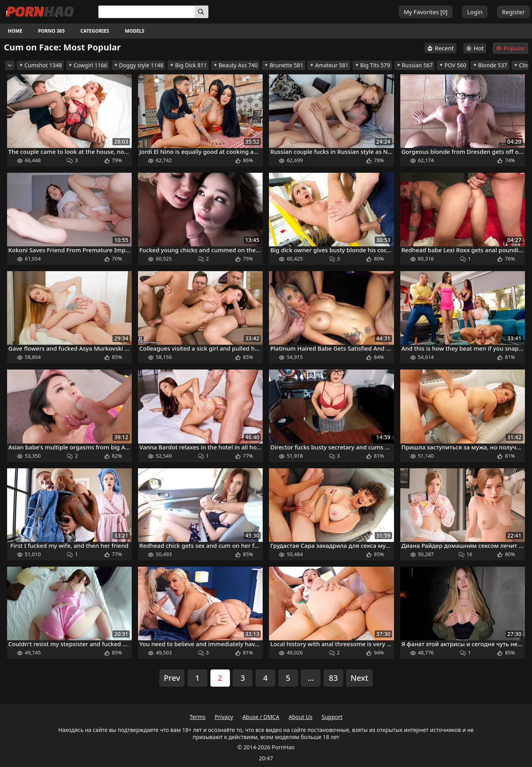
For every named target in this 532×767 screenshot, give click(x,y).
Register (514, 12)
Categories (95, 31)
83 (333, 678)
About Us (300, 717)
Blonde (490, 65)
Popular (511, 48)
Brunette (283, 65)
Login (475, 12)
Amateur (329, 65)
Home (15, 31)
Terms (197, 717)
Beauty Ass (235, 65)
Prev (172, 678)
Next (359, 678)
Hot (475, 48)
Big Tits (372, 65)
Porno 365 (52, 31)
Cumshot (40, 65)
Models (134, 31)
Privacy (224, 717)
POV (452, 65)
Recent (440, 48)
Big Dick (188, 65)
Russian (415, 65)
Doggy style (139, 65)
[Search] (202, 12)
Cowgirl (87, 65)
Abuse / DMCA (261, 717)
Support (332, 717)
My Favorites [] (426, 12)
